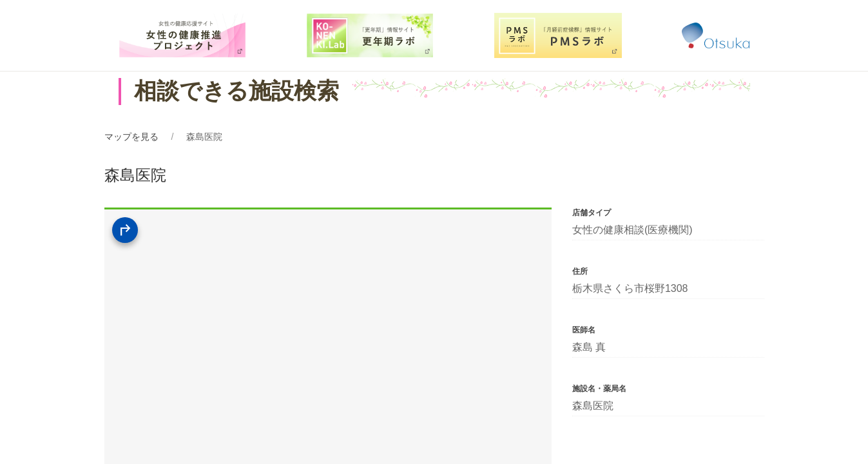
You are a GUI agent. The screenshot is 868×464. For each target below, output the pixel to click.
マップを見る (131, 137)
